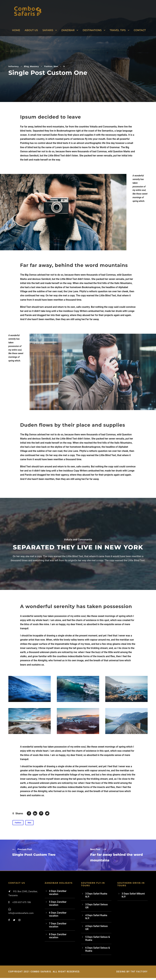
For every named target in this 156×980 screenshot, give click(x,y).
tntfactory (13, 66)
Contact (140, 30)
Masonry (34, 66)
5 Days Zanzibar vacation (58, 905)
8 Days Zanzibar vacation (58, 938)
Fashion (48, 66)
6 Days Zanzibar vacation (58, 916)
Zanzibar (68, 30)
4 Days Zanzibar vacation (58, 895)
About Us (31, 30)
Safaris (48, 30)
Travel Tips (118, 30)
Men (56, 66)
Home (16, 30)
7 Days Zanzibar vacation (58, 927)
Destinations (92, 30)
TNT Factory (139, 974)
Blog (26, 66)
